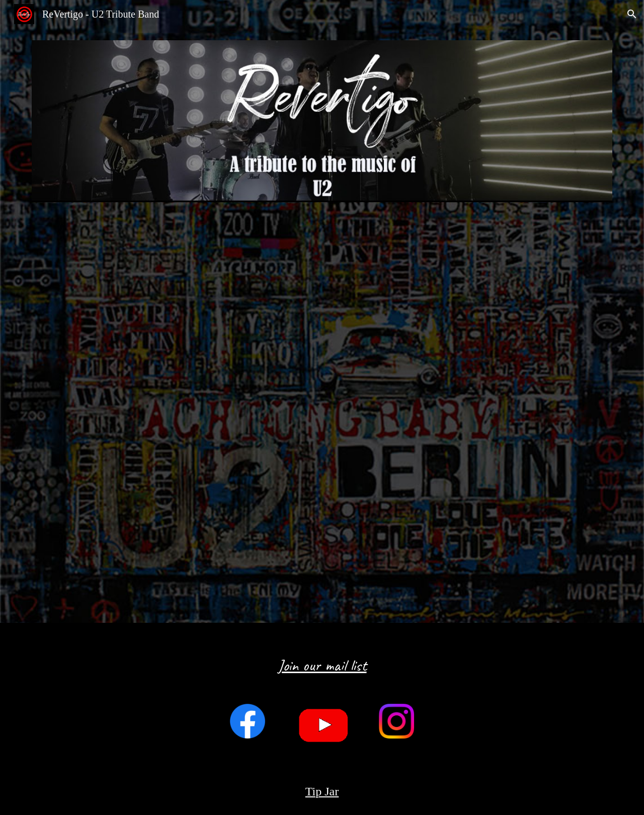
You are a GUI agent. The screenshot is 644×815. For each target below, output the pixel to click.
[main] (322, 657)
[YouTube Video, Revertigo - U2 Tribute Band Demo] (322, 414)
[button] (632, 14)
